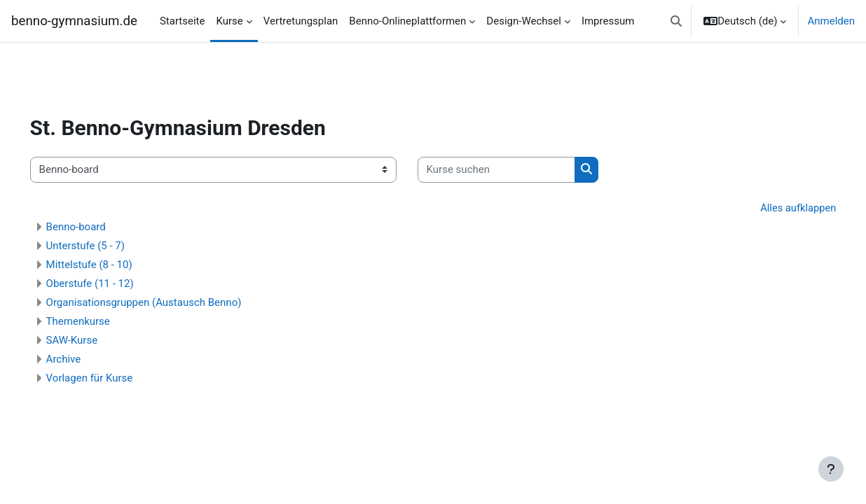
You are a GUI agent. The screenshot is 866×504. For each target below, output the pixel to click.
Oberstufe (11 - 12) (110, 283)
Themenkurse (98, 321)
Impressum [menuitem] (608, 21)
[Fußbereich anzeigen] (831, 469)
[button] (676, 21)
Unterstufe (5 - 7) (105, 246)
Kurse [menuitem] (229, 21)
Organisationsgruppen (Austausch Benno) (164, 302)
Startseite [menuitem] (183, 21)
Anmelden (831, 21)
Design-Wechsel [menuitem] (524, 21)
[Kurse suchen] (516, 170)
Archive (83, 359)
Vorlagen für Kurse (109, 378)
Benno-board (96, 227)
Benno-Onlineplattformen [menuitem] (407, 21)
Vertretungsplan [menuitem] (301, 21)
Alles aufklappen (777, 208)
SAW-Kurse (92, 340)
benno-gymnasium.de (74, 21)
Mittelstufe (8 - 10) (109, 265)
